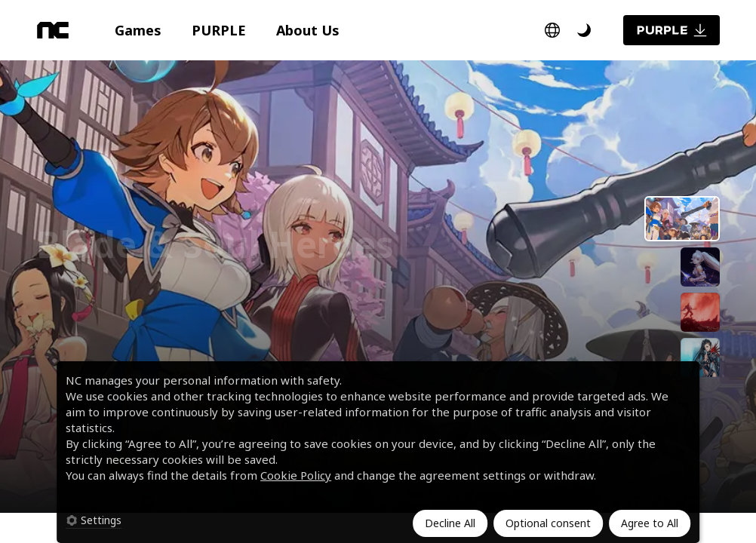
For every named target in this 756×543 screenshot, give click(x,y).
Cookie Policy (296, 475)
